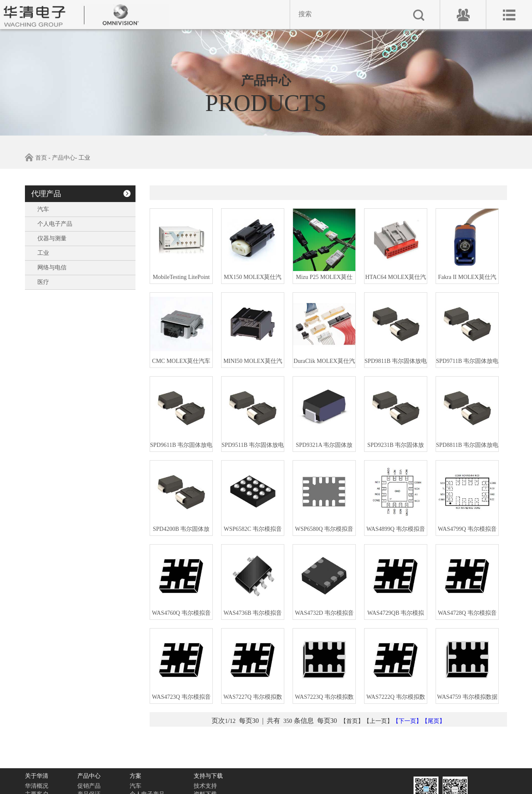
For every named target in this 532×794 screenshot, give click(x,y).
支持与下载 (208, 776)
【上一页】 (378, 721)
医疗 (43, 282)
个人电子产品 (55, 224)
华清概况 (37, 786)
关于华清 (37, 776)
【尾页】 (433, 721)
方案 (135, 776)
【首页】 (352, 721)
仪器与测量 (52, 238)
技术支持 (205, 786)
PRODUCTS (266, 103)
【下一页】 (407, 721)
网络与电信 (52, 268)
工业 (43, 253)
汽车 (43, 209)
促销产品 (89, 786)
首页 (41, 158)
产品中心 (64, 158)
